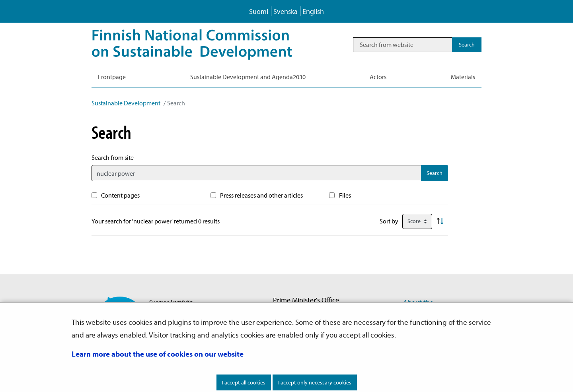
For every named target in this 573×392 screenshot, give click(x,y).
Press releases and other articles (261, 195)
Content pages (120, 195)
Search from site (113, 157)
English (313, 11)
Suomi (259, 11)
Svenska (286, 11)
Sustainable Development (126, 103)
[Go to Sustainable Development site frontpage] (203, 45)
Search (435, 173)
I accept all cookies (244, 382)
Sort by (389, 221)
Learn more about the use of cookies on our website (158, 354)
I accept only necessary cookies (315, 382)
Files (345, 195)
